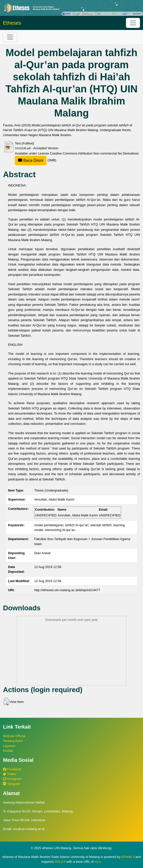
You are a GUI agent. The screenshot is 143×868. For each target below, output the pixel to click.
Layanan (9, 746)
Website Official (14, 736)
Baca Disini (31, 160)
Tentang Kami (13, 741)
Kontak (8, 751)
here (98, 862)
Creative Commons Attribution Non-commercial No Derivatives (94, 153)
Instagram (12, 779)
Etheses (12, 23)
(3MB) (36, 160)
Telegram (12, 784)
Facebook (12, 769)
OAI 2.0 (60, 862)
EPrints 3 (128, 857)
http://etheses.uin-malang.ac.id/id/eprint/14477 (67, 590)
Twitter (10, 774)
